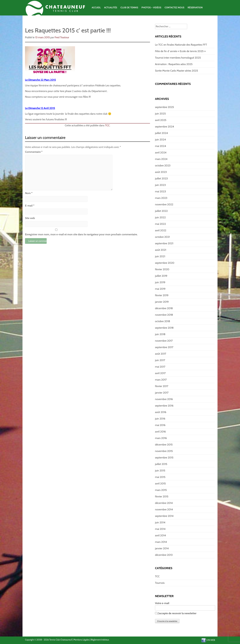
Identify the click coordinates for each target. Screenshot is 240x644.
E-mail (30, 206)
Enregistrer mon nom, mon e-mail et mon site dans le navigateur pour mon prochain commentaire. (81, 234)
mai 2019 (160, 289)
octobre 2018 (162, 321)
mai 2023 (160, 191)
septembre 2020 (165, 263)
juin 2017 (160, 360)
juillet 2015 (161, 464)
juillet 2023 (161, 178)
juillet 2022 (161, 211)
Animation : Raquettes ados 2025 (174, 64)
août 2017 (161, 354)
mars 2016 (161, 438)
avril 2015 (160, 483)
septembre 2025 (164, 107)
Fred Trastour (62, 37)
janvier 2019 (162, 302)
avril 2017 (160, 373)
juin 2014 (160, 522)
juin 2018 (160, 334)
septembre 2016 (164, 406)
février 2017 (162, 386)
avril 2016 (160, 432)
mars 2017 (161, 380)
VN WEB (211, 640)
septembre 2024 (164, 127)
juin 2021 (160, 256)
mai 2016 (160, 425)
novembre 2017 (164, 341)
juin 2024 (160, 140)
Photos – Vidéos (151, 7)
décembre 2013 (164, 555)
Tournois (160, 583)
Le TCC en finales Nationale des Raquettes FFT (181, 45)
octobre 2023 (163, 165)
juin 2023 (160, 185)
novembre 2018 (164, 315)
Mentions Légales (81, 640)
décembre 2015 (164, 445)
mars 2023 (161, 198)
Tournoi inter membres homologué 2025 (178, 58)
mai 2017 (160, 367)
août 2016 (161, 412)
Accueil (96, 7)
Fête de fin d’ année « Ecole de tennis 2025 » (180, 51)
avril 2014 (160, 535)
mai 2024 (160, 146)
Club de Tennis (129, 7)
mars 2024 (161, 159)
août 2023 (161, 172)
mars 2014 (161, 542)
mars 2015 (161, 490)
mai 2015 (160, 477)
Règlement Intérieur (100, 640)
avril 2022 (161, 230)
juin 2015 (160, 471)
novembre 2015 (164, 451)
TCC (107, 125)
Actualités (110, 7)
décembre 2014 (164, 503)
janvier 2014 (162, 548)
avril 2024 (161, 153)
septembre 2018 (164, 328)
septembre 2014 (164, 516)
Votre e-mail (185, 605)
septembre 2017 (164, 347)
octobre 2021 (162, 237)
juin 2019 (160, 282)
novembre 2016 (164, 399)
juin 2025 (160, 114)
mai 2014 (160, 529)
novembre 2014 (164, 509)
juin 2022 (160, 217)
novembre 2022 (164, 204)
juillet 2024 (161, 133)
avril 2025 (161, 120)
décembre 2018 (164, 308)
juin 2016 (160, 419)
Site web (30, 218)
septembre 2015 (164, 458)
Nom (29, 193)
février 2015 (162, 496)
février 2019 (162, 295)
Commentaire (34, 152)
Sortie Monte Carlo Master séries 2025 (176, 71)
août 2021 (161, 250)
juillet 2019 (161, 276)
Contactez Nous (174, 7)
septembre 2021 (164, 243)
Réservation (195, 7)
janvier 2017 (162, 393)
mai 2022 (160, 224)
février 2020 (162, 269)
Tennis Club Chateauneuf (61, 640)
